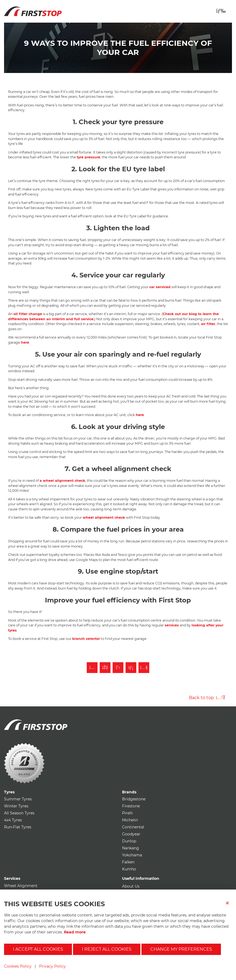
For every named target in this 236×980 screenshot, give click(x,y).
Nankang (131, 848)
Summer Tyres (18, 799)
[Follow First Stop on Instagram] (92, 668)
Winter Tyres (16, 806)
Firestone (131, 806)
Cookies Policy (18, 966)
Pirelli (127, 813)
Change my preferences (181, 949)
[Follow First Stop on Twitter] (118, 668)
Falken (128, 862)
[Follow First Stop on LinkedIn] (131, 668)
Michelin (130, 820)
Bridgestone (134, 799)
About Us (131, 886)
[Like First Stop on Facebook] (105, 668)
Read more (75, 932)
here (25, 342)
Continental (133, 827)
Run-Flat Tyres (18, 827)
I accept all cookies (38, 949)
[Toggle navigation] (221, 11)
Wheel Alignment (21, 886)
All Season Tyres (19, 813)
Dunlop (129, 841)
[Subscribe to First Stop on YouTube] (144, 668)
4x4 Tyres (13, 820)
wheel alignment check (104, 517)
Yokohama (132, 855)
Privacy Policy (52, 966)
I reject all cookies (107, 949)
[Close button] (229, 906)
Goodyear (131, 834)
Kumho (129, 869)
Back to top (207, 698)
